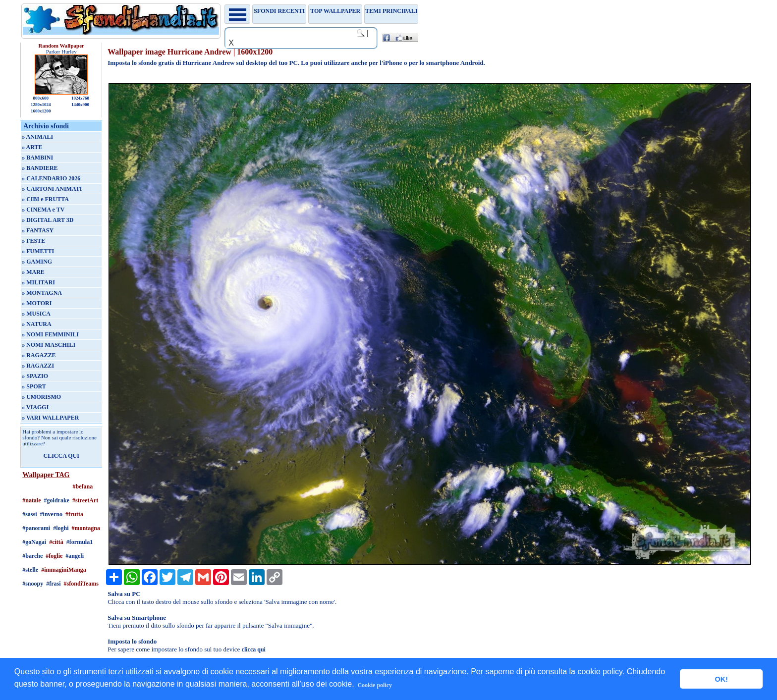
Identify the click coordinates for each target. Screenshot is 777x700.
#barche (32, 556)
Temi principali (391, 11)
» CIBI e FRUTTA (45, 199)
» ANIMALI (37, 137)
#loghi (61, 528)
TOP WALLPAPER (335, 11)
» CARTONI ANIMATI (52, 189)
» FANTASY (38, 230)
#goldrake (57, 500)
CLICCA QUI (61, 456)
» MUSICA (36, 314)
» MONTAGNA (42, 293)
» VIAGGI (35, 407)
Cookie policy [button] (375, 685)
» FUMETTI (38, 251)
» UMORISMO (41, 397)
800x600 (41, 98)
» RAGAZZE (39, 355)
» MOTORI (37, 303)
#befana (83, 486)
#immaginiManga (64, 570)
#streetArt (85, 500)
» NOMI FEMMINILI (50, 334)
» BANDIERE (40, 168)
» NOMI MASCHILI (49, 345)
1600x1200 (41, 111)
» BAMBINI (37, 158)
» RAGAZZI (38, 366)
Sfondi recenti (279, 11)
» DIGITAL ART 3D (48, 220)
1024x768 (80, 98)
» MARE (33, 272)
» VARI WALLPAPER (50, 418)
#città (56, 542)
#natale (31, 500)
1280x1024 (41, 105)
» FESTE (33, 241)
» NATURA (36, 324)
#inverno (51, 514)
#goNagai (34, 542)
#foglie (54, 556)
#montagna (86, 528)
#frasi (53, 584)
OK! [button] (721, 679)
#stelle (30, 570)
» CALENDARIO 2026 (51, 178)
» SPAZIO (35, 376)
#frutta (74, 514)
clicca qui (254, 649)
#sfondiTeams (81, 584)
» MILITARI (38, 282)
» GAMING (37, 262)
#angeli (75, 556)
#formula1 (80, 542)
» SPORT (34, 386)
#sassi (29, 514)
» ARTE (32, 147)
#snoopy (33, 584)
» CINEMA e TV (43, 210)
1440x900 (80, 105)
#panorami (36, 528)
